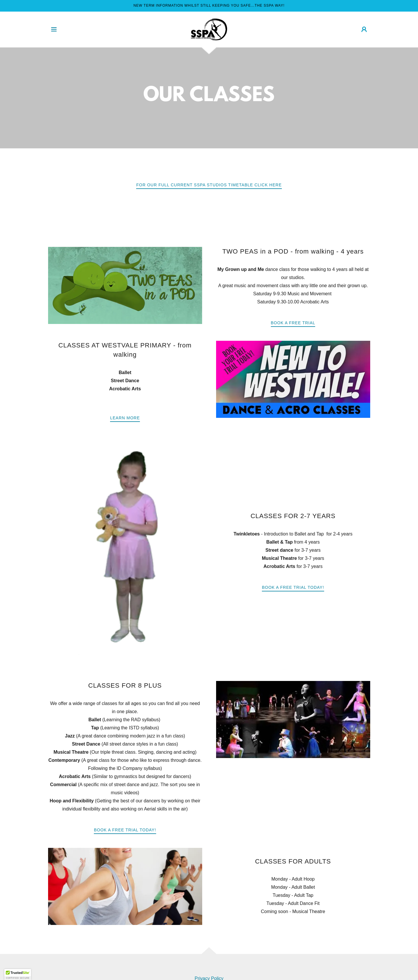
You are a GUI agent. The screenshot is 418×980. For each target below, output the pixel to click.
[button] (54, 29)
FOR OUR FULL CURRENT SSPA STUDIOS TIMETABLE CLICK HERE (209, 185)
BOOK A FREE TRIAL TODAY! (125, 830)
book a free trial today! (293, 587)
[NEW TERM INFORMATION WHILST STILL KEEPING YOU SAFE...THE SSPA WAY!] (209, 6)
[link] (209, 29)
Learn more (125, 418)
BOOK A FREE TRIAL (293, 323)
